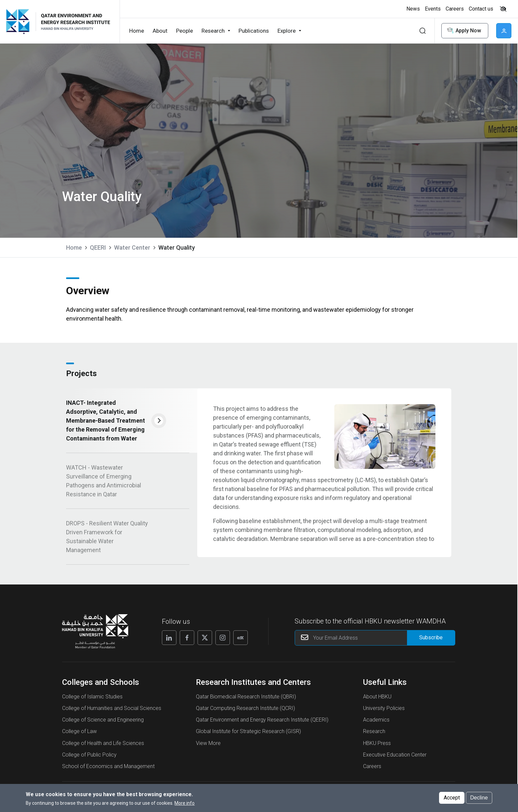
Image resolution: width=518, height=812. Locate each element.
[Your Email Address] (375, 641)
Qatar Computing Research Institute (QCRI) (245, 711)
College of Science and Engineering (103, 723)
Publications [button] (254, 31)
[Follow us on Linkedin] (169, 641)
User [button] (504, 31)
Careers (455, 9)
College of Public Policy (89, 758)
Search (423, 31)
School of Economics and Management (108, 769)
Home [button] (137, 31)
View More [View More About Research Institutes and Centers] (208, 746)
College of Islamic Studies (92, 700)
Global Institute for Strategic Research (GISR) (248, 734)
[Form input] (431, 641)
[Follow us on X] (205, 641)
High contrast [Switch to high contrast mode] (503, 9)
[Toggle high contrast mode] (502, 9)
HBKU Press (377, 746)
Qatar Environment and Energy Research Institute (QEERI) (262, 723)
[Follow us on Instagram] (223, 641)
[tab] (128, 424)
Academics (376, 723)
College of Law (79, 734)
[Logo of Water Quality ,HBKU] (75, 22)
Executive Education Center (395, 758)
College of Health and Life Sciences (103, 746)
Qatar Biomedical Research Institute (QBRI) (246, 700)
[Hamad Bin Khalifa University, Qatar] (20, 22)
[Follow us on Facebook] (187, 641)
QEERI (98, 247)
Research (374, 734)
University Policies (384, 711)
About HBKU (377, 700)
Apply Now (463, 31)
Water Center (132, 247)
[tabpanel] (324, 476)
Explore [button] (287, 31)
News (413, 9)
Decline (479, 799)
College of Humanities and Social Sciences (112, 711)
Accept (452, 799)
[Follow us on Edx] (240, 641)
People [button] (185, 31)
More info (185, 805)
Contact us (481, 9)
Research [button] (213, 31)
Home (74, 247)
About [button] (160, 31)
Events (433, 9)
